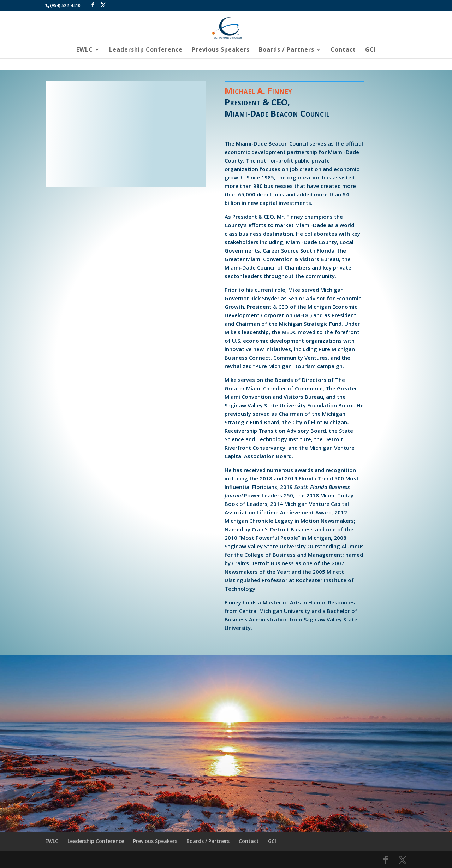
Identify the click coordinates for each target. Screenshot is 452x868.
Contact (343, 50)
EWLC (85, 50)
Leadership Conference (146, 50)
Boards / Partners (287, 50)
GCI (371, 50)
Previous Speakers (221, 50)
